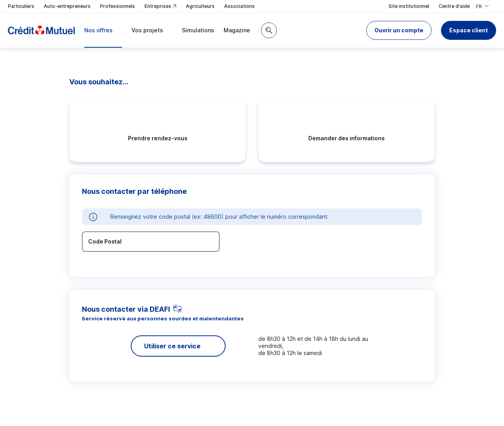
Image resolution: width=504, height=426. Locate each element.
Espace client (469, 30)
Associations (239, 6)
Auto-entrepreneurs (67, 6)
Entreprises (160, 7)
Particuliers (21, 6)
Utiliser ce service (172, 346)
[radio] (157, 130)
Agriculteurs (200, 6)
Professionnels (118, 6)
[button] (399, 30)
